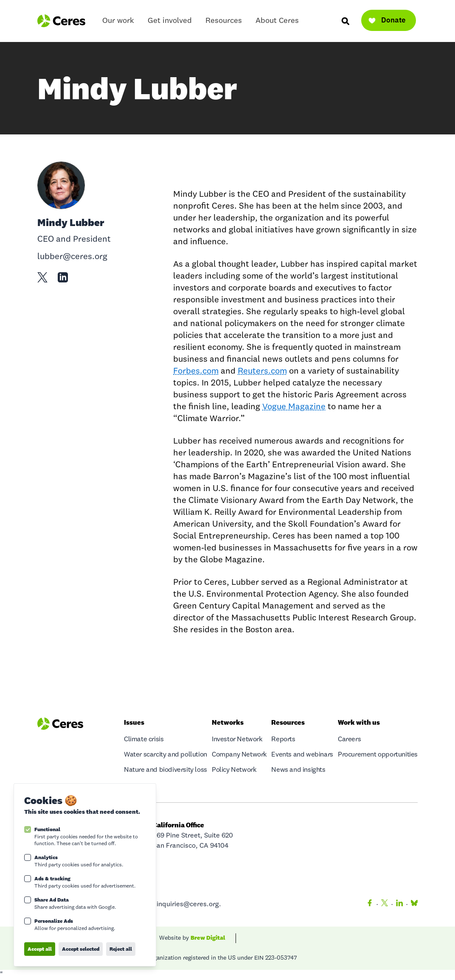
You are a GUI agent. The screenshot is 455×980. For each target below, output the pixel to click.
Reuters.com (262, 371)
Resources (224, 23)
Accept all (40, 949)
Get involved (170, 23)
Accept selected (81, 949)
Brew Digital (208, 938)
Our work (118, 23)
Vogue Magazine (294, 407)
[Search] (345, 21)
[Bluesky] (413, 905)
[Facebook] (370, 905)
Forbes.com (196, 371)
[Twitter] (385, 905)
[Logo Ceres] (61, 21)
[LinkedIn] (399, 905)
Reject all (121, 949)
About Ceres (277, 23)
